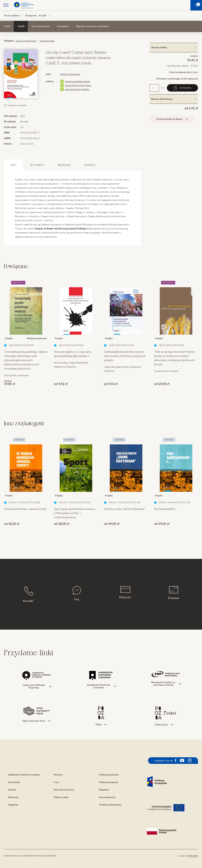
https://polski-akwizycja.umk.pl (103, 228)
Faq (77, 593)
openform (193, 856)
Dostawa (174, 593)
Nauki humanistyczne (26, 41)
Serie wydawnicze (41, 26)
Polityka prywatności (109, 775)
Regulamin (104, 790)
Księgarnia (31, 16)
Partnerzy (58, 775)
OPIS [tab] (14, 165)
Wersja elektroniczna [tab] (174, 99)
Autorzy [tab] (90, 165)
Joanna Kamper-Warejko (77, 89)
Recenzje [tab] (64, 165)
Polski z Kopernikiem (70, 74)
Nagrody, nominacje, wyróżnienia (92, 26)
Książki (43, 16)
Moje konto (13, 797)
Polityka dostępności (109, 782)
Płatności (125, 593)
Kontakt (28, 594)
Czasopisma (63, 26)
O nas (56, 782)
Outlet (7, 26)
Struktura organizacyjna (110, 805)
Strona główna (12, 16)
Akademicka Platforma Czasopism (24, 775)
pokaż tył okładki (15, 105)
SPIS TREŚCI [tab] (37, 165)
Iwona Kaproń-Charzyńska (78, 85)
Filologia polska (47, 41)
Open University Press (64, 790)
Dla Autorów (14, 782)
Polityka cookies (61, 797)
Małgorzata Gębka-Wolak (77, 81)
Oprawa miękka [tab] (174, 47)
